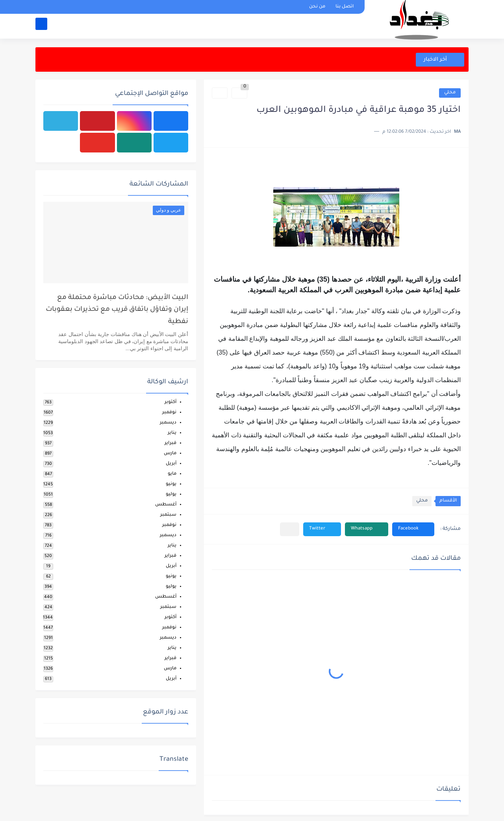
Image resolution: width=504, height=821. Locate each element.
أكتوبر (170, 402)
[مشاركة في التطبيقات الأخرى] (290, 529)
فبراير (170, 443)
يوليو (171, 495)
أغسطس (166, 505)
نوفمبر (169, 413)
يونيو (171, 484)
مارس (170, 454)
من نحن (317, 7)
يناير (172, 433)
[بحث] (41, 26)
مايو (172, 474)
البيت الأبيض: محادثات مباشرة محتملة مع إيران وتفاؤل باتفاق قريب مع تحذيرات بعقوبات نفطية (117, 310)
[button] (413, 529)
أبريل (171, 464)
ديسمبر (168, 423)
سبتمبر (168, 515)
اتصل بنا (345, 7)
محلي (450, 93)
